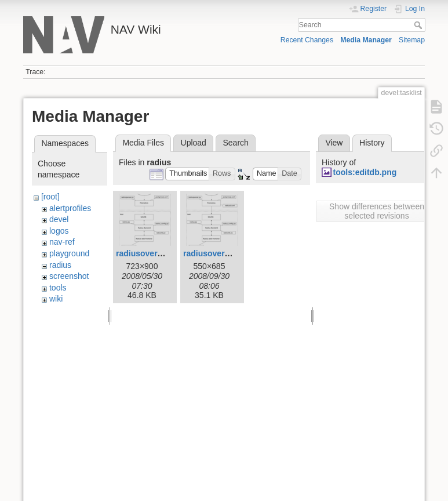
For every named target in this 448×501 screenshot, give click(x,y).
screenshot (69, 276)
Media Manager (366, 40)
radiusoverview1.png (223, 253)
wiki (56, 299)
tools (58, 288)
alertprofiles (70, 208)
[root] (50, 197)
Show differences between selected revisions (377, 211)
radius (60, 265)
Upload (194, 143)
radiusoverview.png (154, 253)
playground (69, 253)
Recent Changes (307, 40)
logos (59, 231)
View (334, 143)
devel (59, 219)
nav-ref (62, 242)
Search (419, 25)
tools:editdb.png (365, 172)
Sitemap (412, 40)
